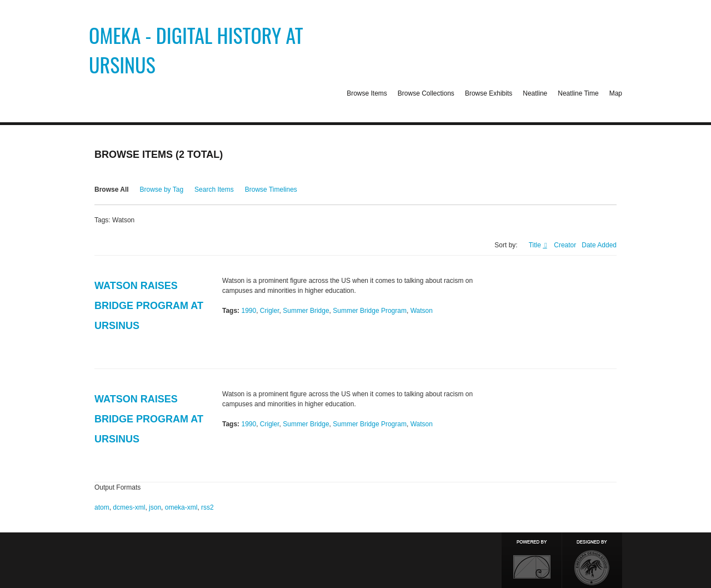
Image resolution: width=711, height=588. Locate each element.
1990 (249, 311)
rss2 (207, 507)
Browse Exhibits (489, 93)
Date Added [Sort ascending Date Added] (599, 245)
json (155, 507)
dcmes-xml (129, 507)
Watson (422, 311)
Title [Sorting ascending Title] (536, 245)
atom (102, 507)
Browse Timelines (271, 190)
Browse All (112, 190)
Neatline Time (578, 93)
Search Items (214, 190)
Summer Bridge (306, 311)
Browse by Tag (162, 190)
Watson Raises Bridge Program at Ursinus (149, 306)
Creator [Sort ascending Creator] (565, 245)
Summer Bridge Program (370, 311)
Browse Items (367, 93)
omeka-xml (181, 507)
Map (616, 93)
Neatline (535, 93)
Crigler (270, 311)
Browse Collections (426, 93)
